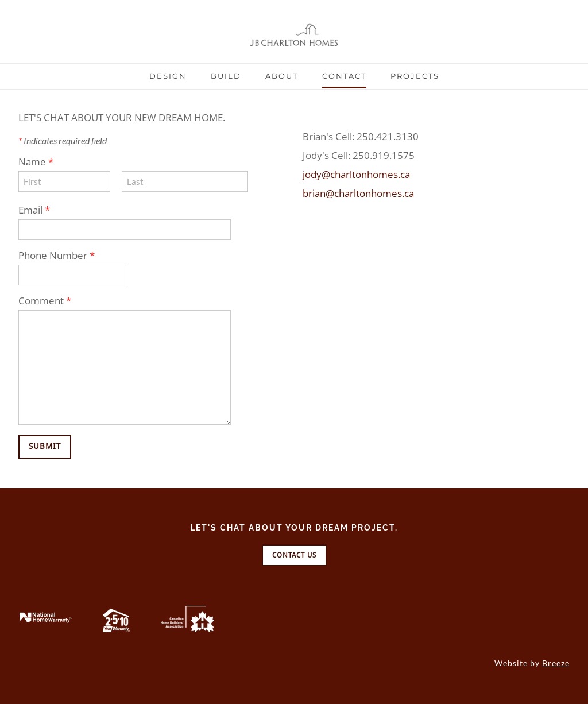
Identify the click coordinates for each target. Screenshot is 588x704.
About (282, 76)
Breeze (556, 663)
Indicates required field (63, 140)
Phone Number (57, 255)
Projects (415, 76)
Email (34, 210)
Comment (45, 301)
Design (168, 76)
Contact (344, 76)
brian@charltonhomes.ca (358, 193)
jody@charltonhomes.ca (356, 174)
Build (226, 76)
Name (36, 162)
